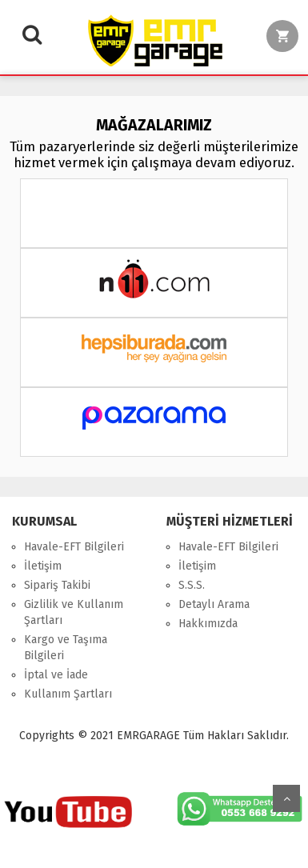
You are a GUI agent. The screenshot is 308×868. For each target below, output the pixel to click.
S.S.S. (192, 585)
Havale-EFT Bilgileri (74, 547)
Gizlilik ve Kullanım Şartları (74, 612)
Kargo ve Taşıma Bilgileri (66, 648)
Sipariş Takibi (57, 585)
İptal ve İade (56, 675)
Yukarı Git (286, 798)
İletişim (43, 566)
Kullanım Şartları (68, 694)
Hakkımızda (208, 624)
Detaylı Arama (214, 604)
